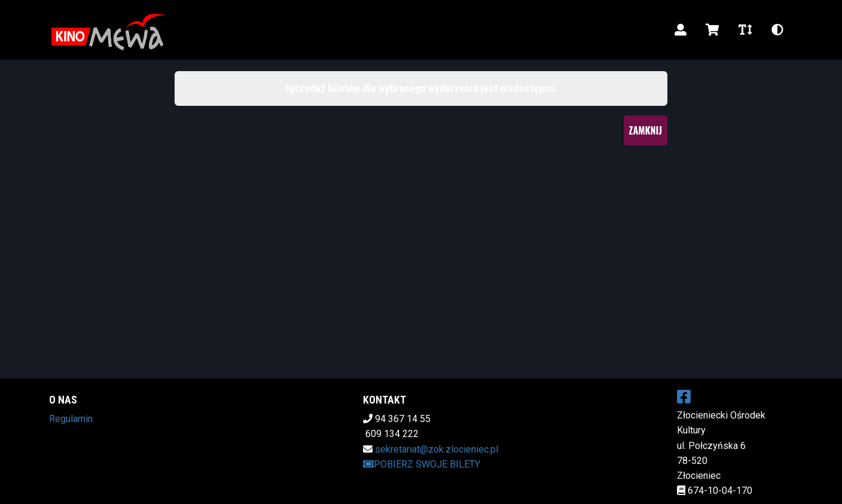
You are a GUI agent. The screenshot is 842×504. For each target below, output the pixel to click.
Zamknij (646, 130)
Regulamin (71, 419)
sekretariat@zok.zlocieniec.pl (437, 449)
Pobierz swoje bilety (422, 464)
